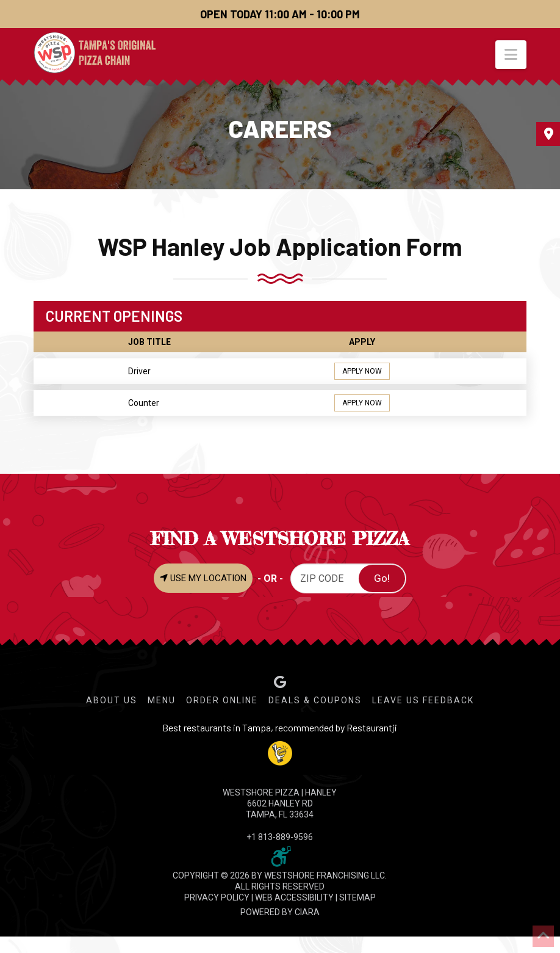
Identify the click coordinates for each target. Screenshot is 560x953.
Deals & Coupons (315, 700)
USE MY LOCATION (203, 578)
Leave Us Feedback (423, 700)
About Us (112, 700)
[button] (511, 55)
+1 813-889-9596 (280, 837)
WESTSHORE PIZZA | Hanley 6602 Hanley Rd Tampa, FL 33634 (280, 803)
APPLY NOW (362, 371)
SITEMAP (357, 897)
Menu (162, 700)
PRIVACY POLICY (217, 897)
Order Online (222, 700)
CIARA (307, 912)
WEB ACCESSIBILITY (294, 897)
